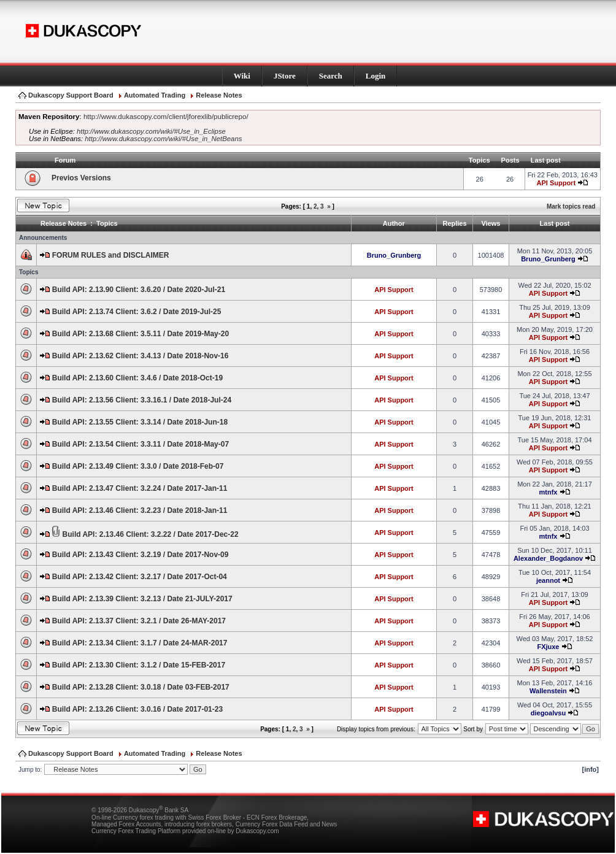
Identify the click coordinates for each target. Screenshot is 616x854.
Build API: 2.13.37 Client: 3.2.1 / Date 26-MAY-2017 (139, 621)
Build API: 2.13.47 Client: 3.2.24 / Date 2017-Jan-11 (140, 488)
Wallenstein (548, 691)
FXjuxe (548, 647)
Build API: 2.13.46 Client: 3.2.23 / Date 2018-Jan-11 (140, 510)
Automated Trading (155, 95)
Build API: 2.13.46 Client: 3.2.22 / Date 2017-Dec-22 (151, 534)
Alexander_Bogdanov (548, 558)
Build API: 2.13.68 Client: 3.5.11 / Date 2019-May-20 (141, 334)
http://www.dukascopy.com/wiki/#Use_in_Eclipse (151, 131)
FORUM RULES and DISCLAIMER (111, 255)
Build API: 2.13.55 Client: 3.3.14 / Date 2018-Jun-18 (140, 422)
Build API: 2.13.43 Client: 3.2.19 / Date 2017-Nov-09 (141, 555)
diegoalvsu (548, 713)
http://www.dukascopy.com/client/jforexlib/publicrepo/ (166, 117)
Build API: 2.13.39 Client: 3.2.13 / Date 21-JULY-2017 (142, 599)
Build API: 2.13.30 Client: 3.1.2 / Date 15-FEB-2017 (139, 665)
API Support (556, 183)
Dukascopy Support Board (71, 95)
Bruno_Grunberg (394, 255)
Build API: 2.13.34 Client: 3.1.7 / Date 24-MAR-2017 (140, 643)
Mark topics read (571, 206)
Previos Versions (81, 178)
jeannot (548, 580)
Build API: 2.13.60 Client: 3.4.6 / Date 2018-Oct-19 (137, 378)
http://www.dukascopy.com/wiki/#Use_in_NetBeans (163, 139)
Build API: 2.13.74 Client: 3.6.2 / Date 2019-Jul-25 (137, 312)
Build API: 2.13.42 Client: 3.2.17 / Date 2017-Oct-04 (140, 577)
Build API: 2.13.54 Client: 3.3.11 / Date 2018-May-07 (141, 444)
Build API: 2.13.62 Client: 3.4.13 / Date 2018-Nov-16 (141, 356)
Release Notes (219, 95)
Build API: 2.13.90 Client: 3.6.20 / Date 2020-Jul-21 (139, 290)
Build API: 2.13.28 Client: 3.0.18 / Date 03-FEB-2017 (141, 687)
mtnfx (548, 492)
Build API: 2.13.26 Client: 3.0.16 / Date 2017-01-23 (137, 709)
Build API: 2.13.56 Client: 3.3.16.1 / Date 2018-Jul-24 (142, 400)
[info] (591, 769)
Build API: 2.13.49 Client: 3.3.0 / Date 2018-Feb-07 (138, 466)
